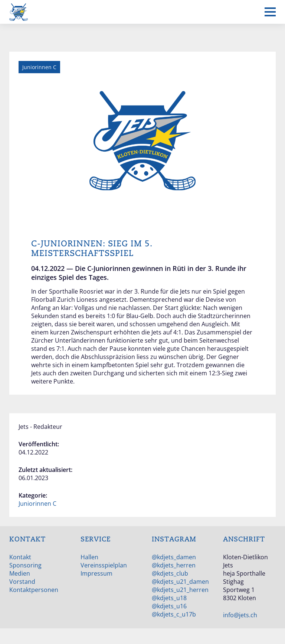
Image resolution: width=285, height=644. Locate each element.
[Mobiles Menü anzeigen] (270, 12)
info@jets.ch (240, 615)
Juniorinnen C (37, 504)
